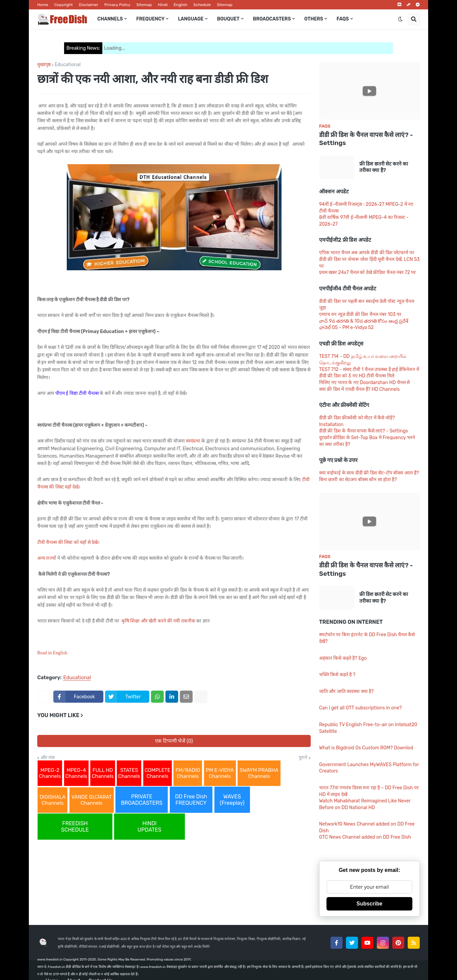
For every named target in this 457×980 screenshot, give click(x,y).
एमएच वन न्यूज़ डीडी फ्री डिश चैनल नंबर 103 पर (360, 314)
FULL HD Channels (103, 773)
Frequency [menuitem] (150, 19)
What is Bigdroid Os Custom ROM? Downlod (366, 748)
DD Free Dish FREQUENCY (191, 800)
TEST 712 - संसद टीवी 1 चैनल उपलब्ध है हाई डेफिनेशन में (369, 369)
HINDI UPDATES (149, 827)
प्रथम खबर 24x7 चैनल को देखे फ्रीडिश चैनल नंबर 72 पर (367, 272)
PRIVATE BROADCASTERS (142, 800)
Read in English (52, 653)
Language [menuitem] (191, 19)
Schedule (202, 5)
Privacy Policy (117, 5)
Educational (68, 65)
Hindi (163, 5)
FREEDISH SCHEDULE (75, 827)
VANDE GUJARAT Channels (92, 800)
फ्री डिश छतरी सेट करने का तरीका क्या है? (384, 167)
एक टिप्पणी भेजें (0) (174, 741)
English (180, 5)
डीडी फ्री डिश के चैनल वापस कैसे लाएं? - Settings (366, 139)
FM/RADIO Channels (188, 773)
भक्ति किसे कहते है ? (337, 675)
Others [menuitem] (314, 19)
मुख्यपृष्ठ (44, 65)
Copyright (64, 5)
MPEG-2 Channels (50, 773)
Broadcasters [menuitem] (272, 19)
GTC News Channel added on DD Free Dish (365, 837)
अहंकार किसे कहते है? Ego (343, 658)
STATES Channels (129, 773)
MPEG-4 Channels (76, 773)
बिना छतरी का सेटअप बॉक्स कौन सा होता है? (358, 480)
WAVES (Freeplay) (232, 800)
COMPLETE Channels (158, 773)
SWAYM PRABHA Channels (259, 773)
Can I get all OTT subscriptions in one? (360, 708)
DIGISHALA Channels (53, 800)
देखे (75, 487)
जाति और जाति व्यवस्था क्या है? (346, 691)
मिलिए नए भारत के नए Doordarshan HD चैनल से (364, 383)
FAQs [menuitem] (343, 19)
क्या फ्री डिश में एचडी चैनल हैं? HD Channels (359, 389)
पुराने (303, 758)
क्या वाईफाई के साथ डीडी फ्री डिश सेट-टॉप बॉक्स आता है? (369, 473)
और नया (48, 758)
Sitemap (144, 5)
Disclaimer (89, 5)
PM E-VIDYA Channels (220, 773)
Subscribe (369, 904)
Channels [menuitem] (110, 19)
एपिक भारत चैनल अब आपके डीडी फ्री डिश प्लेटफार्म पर (367, 253)
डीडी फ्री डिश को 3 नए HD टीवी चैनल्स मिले (357, 376)
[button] (400, 19)
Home (43, 5)
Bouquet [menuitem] (228, 19)
